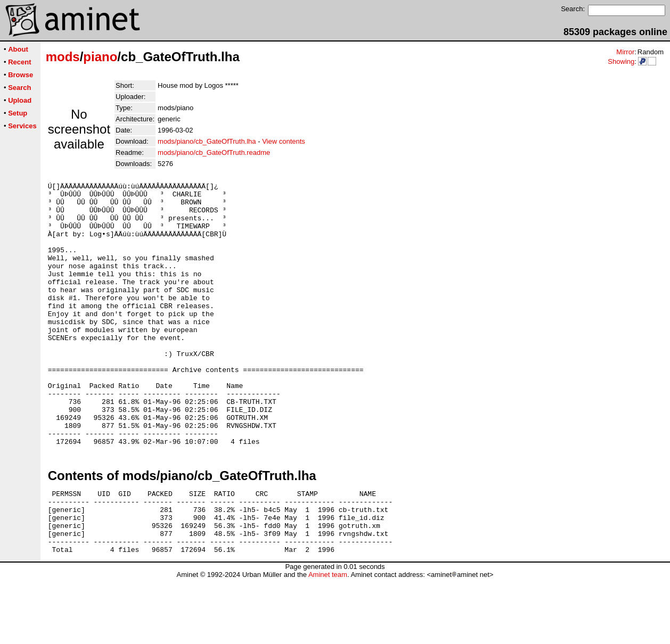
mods (63, 57)
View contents (284, 141)
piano (100, 57)
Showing (621, 61)
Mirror (625, 52)
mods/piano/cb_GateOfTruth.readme (214, 152)
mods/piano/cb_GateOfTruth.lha (207, 141)
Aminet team (328, 640)
